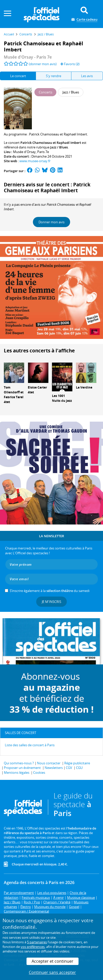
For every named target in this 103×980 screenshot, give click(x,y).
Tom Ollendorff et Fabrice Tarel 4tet (14, 395)
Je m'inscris (51, 602)
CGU (79, 768)
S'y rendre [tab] (54, 76)
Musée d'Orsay (24, 152)
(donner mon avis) (43, 64)
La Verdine (84, 387)
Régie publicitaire (77, 763)
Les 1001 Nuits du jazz (62, 398)
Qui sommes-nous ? (19, 763)
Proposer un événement (22, 768)
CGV (69, 768)
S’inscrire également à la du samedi (50, 591)
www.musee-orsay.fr (35, 161)
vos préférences (33, 947)
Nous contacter (49, 763)
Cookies (39, 772)
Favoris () (70, 64)
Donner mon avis (51, 222)
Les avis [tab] (87, 76)
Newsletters (54, 768)
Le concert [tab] (18, 76)
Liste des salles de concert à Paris (30, 745)
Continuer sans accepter (52, 972)
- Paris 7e (28, 57)
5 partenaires (37, 942)
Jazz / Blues (59, 147)
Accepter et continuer (53, 961)
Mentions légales (17, 772)
